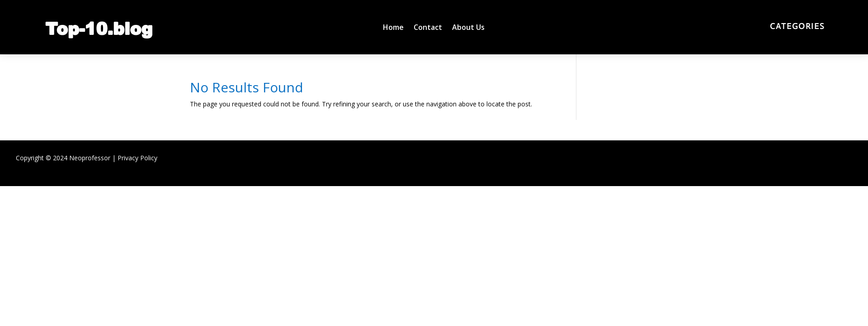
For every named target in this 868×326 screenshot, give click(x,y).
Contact (428, 28)
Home (393, 28)
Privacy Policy (137, 158)
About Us (468, 28)
